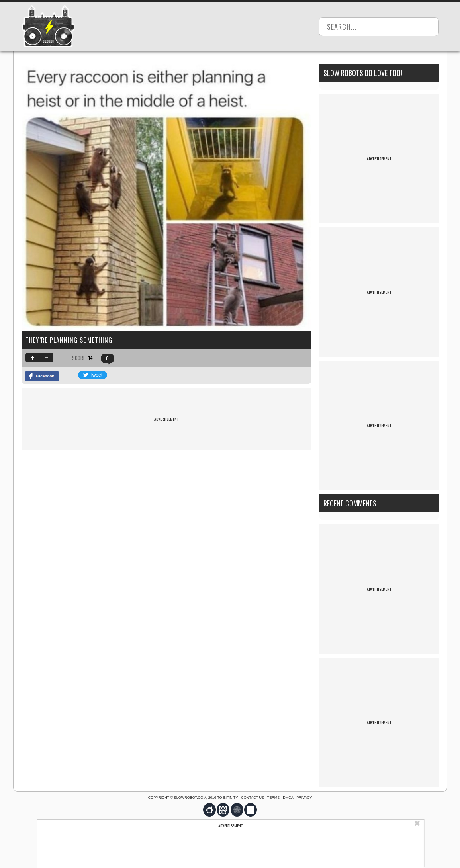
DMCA (288, 798)
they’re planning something (69, 340)
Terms (274, 798)
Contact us (253, 798)
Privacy (304, 798)
